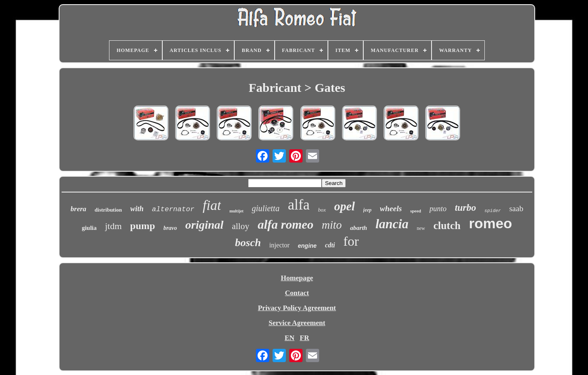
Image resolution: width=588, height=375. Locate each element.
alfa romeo (285, 224)
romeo (491, 223)
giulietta (266, 208)
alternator (173, 209)
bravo (170, 228)
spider (493, 211)
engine (307, 246)
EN (290, 338)
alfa (299, 205)
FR (304, 338)
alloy (241, 226)
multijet (236, 211)
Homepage (297, 278)
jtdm (113, 226)
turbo (465, 208)
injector (279, 245)
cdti (330, 245)
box (322, 210)
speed (416, 211)
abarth (359, 228)
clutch (447, 226)
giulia (89, 228)
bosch (248, 243)
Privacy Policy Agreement (297, 308)
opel (345, 206)
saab (516, 208)
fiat (212, 205)
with (137, 209)
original (204, 225)
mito (332, 225)
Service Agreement (297, 323)
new (421, 228)
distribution (108, 210)
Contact (297, 293)
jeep (367, 210)
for (351, 241)
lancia (392, 224)
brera (79, 209)
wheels (391, 208)
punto (438, 209)
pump (143, 226)
